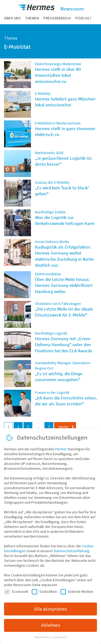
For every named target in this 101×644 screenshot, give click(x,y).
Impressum (60, 637)
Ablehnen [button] (51, 625)
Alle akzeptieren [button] (50, 609)
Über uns (12, 18)
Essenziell (16, 591)
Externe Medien (77, 591)
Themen (32, 18)
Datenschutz (42, 637)
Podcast (84, 18)
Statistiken (44, 591)
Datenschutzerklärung (72, 551)
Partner (61, 449)
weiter (64, 427)
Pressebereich (57, 18)
